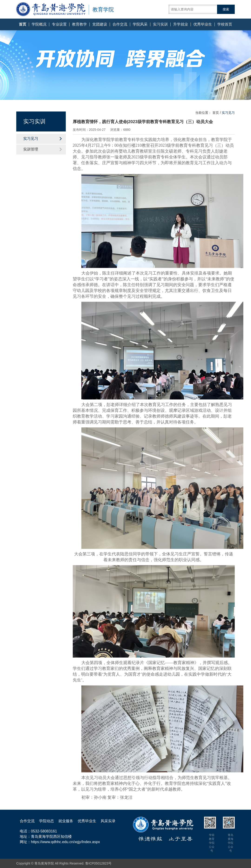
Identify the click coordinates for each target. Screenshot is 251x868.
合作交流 (120, 24)
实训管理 (43, 149)
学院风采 (140, 24)
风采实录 (108, 821)
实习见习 (43, 139)
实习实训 (160, 24)
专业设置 (59, 24)
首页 (23, 24)
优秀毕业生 (203, 24)
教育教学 (79, 24)
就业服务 (66, 821)
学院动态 (46, 821)
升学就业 (181, 24)
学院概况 (39, 24)
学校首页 (225, 24)
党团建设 (100, 24)
